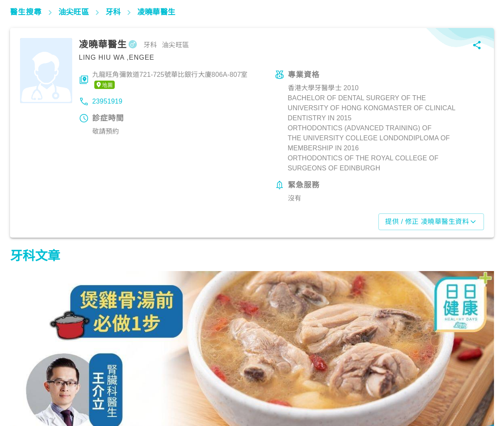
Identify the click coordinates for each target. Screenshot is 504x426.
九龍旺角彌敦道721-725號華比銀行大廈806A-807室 (170, 80)
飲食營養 (27, 390)
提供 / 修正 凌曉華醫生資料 (431, 222)
